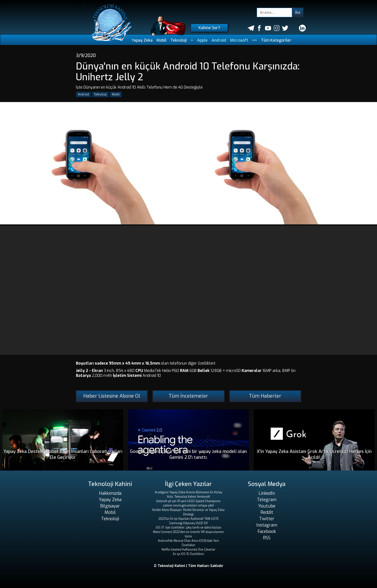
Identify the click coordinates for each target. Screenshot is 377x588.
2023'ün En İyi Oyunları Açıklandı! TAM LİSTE (188, 519)
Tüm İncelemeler (188, 396)
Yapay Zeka (142, 40)
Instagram (267, 525)
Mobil (161, 40)
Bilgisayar (110, 506)
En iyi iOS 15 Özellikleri (188, 554)
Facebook (267, 531)
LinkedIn (267, 493)
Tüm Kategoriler (276, 40)
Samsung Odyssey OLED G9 (188, 523)
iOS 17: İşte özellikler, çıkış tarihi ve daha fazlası (188, 528)
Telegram (267, 500)
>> (255, 40)
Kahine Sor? (209, 28)
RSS (267, 538)
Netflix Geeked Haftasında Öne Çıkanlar (188, 550)
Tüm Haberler (265, 396)
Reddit (267, 512)
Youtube (267, 506)
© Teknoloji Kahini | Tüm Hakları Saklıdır (189, 566)
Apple (202, 40)
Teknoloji (179, 40)
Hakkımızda (110, 493)
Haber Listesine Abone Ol (112, 396)
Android (219, 40)
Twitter (267, 519)
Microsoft (239, 40)
